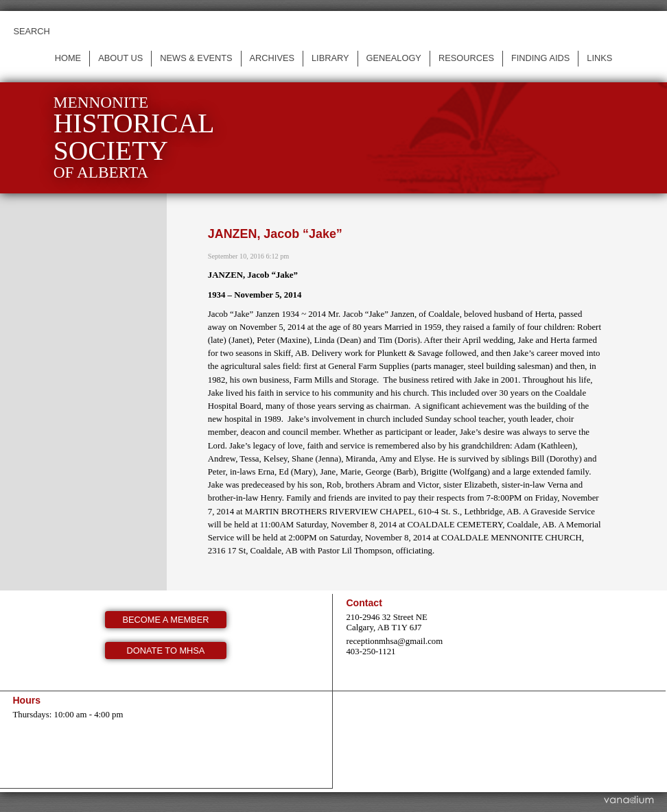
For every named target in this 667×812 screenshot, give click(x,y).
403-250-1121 (371, 652)
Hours (26, 700)
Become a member (166, 620)
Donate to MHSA (166, 650)
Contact (364, 603)
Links (599, 58)
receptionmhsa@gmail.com (394, 641)
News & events (196, 58)
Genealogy (394, 58)
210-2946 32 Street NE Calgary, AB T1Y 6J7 (386, 622)
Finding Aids (540, 58)
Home (68, 58)
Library (330, 58)
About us (120, 58)
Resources (466, 58)
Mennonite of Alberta (134, 138)
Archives (272, 58)
